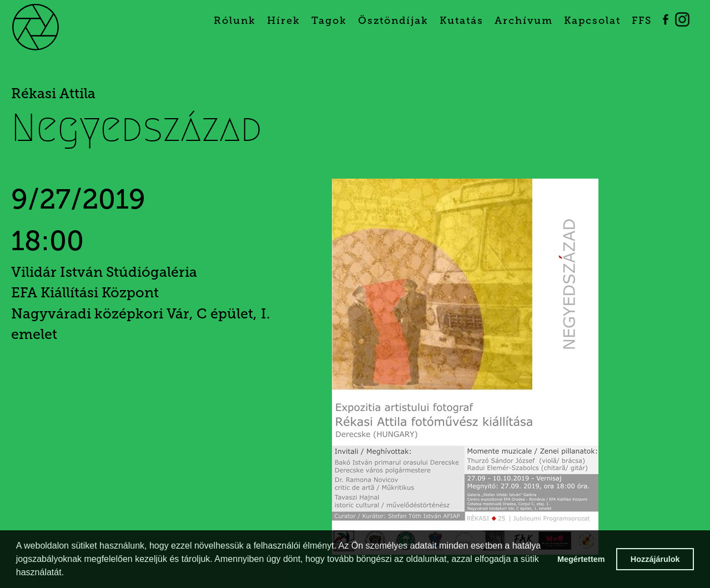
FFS (642, 21)
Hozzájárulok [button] (655, 559)
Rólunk (235, 21)
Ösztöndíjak (393, 21)
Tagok (329, 21)
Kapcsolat (592, 21)
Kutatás (462, 21)
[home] (54, 26)
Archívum (524, 21)
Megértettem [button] (581, 559)
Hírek (284, 21)
